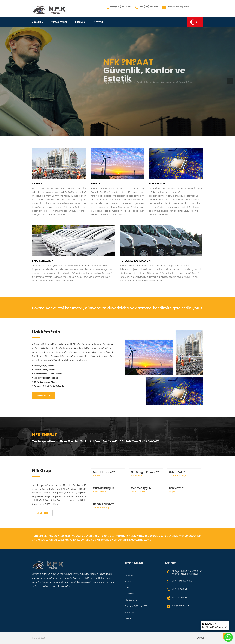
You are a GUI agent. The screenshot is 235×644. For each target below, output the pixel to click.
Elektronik (129, 594)
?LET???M (98, 22)
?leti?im (129, 618)
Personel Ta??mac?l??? (136, 606)
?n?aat (128, 581)
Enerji (128, 588)
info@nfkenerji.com (181, 606)
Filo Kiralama (131, 600)
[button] (5, 81)
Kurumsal (80, 22)
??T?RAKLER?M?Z (59, 22)
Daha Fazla (44, 396)
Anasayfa (37, 22)
